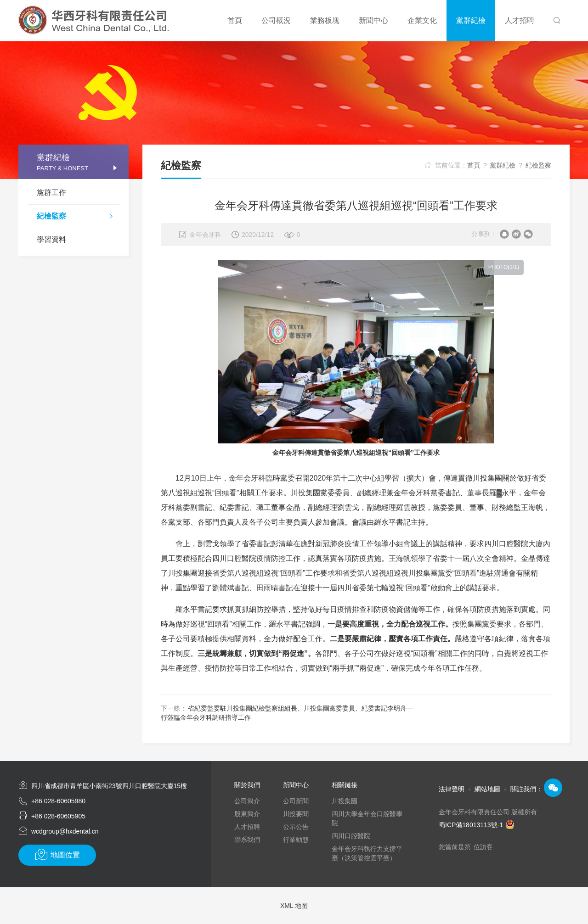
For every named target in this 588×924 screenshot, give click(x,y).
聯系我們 (247, 840)
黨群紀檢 (503, 165)
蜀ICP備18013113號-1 (477, 825)
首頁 (474, 165)
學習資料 (51, 239)
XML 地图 (294, 906)
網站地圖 (487, 789)
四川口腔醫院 (351, 836)
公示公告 (296, 827)
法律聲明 (452, 789)
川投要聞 (296, 814)
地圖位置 (57, 855)
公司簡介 (247, 801)
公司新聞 (296, 801)
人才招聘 (247, 827)
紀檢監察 (78, 217)
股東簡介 (247, 814)
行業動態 (296, 840)
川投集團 (345, 801)
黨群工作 (51, 193)
